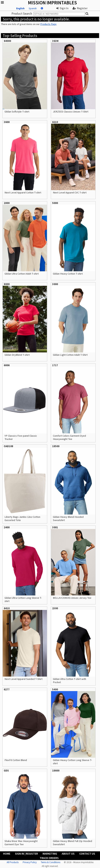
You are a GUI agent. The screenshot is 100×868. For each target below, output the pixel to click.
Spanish (33, 8)
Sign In (62, 8)
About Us (68, 854)
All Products (13, 862)
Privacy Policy (30, 862)
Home (7, 854)
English (20, 8)
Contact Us (87, 854)
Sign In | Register (26, 854)
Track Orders (49, 858)
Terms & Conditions (51, 862)
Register (80, 8)
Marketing (50, 854)
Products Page (48, 24)
